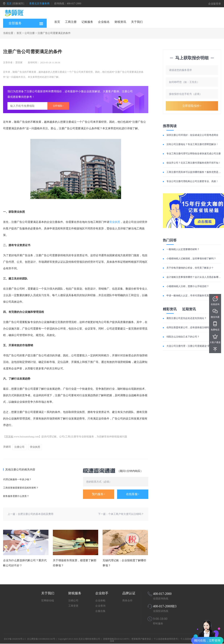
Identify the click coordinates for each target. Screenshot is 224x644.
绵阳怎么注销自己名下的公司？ (183, 337)
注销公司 (73, 601)
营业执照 (115, 222)
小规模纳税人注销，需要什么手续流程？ (188, 286)
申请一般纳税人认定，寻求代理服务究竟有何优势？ (194, 296)
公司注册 (30, 33)
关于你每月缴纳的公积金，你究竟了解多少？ (190, 268)
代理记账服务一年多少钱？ (17, 479)
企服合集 (100, 611)
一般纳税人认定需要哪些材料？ (183, 249)
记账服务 (87, 22)
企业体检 (100, 601)
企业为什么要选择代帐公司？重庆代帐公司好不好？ (25, 563)
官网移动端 (48, 601)
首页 (57, 22)
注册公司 (19, 447)
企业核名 (104, 22)
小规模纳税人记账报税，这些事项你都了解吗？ (191, 259)
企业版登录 (215, 4)
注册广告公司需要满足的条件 (54, 33)
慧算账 (9, 437)
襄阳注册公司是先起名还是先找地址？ (187, 318)
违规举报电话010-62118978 (116, 639)
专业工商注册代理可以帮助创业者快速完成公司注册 (194, 154)
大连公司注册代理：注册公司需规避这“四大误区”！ (194, 346)
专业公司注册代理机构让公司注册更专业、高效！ (192, 181)
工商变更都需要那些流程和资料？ (21, 488)
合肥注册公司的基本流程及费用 (36, 514)
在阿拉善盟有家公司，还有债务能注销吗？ (189, 327)
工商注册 (71, 22)
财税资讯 (120, 22)
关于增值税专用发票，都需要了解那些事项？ (75, 563)
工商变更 (73, 606)
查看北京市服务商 (39, 4)
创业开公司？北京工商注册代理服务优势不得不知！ (194, 163)
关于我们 (137, 22)
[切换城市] (18, 4)
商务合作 (127, 601)
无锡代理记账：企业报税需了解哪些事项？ (124, 563)
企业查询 (100, 606)
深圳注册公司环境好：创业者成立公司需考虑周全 (192, 135)
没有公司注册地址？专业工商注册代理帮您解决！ (192, 144)
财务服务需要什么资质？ (16, 496)
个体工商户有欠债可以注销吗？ (126, 514)
